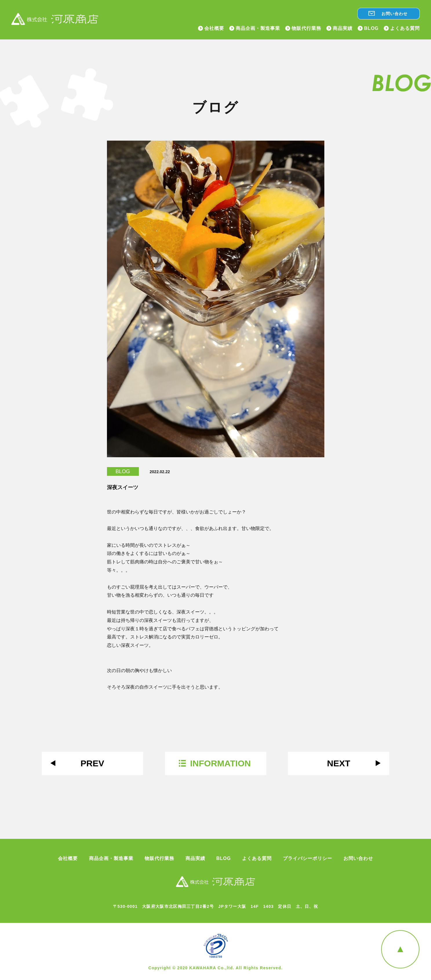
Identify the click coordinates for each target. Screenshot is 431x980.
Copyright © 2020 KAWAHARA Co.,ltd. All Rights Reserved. (216, 968)
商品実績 (343, 28)
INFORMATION (220, 763)
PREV (92, 763)
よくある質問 (405, 28)
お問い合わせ (394, 14)
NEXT (339, 763)
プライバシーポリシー (308, 859)
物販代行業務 (306, 28)
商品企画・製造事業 (258, 28)
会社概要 (214, 28)
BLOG (371, 28)
